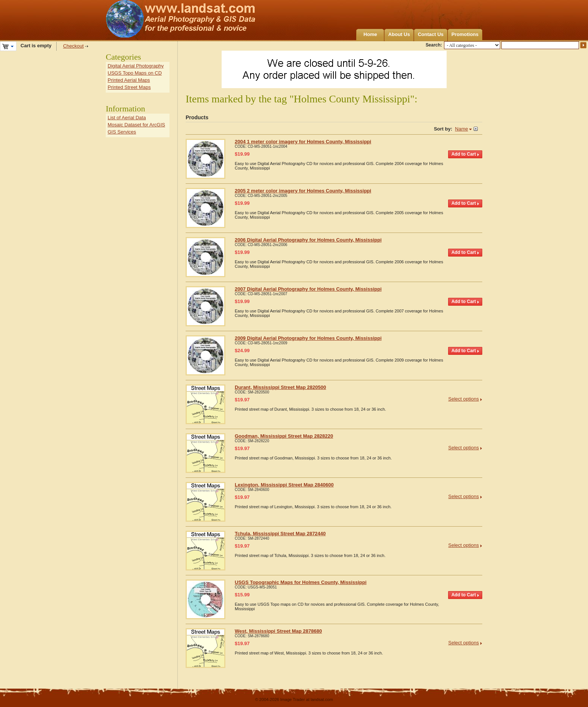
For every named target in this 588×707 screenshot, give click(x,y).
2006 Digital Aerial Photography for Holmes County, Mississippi (308, 240)
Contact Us (431, 34)
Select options (463, 399)
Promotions (465, 34)
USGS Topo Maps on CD (135, 73)
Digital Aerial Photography (136, 66)
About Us (399, 34)
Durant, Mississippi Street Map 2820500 (280, 387)
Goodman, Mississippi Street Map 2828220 (284, 436)
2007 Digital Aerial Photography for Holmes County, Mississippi (308, 289)
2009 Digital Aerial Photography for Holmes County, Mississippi (308, 338)
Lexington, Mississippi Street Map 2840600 (284, 485)
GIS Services (122, 132)
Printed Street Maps (129, 87)
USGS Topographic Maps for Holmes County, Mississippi (301, 582)
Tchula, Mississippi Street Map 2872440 (280, 534)
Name (461, 129)
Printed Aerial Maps (129, 80)
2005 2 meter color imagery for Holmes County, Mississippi (303, 191)
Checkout (73, 46)
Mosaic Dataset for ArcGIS (136, 125)
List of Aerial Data (127, 118)
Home (370, 34)
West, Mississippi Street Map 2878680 (278, 631)
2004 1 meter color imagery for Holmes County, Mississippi (303, 142)
